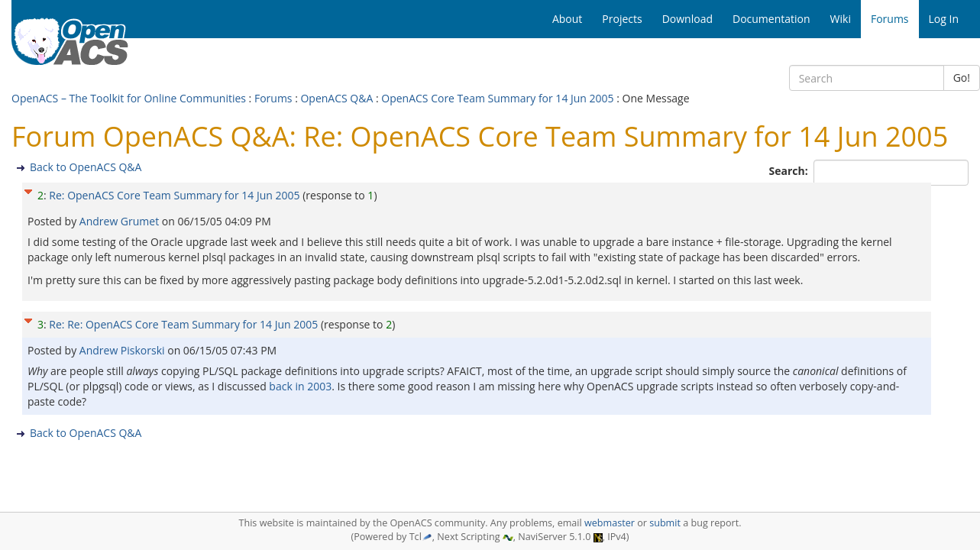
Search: (790, 171)
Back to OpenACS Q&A (86, 167)
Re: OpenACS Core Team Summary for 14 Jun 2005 (174, 195)
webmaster (610, 523)
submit (665, 523)
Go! (962, 78)
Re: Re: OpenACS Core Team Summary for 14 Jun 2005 (183, 324)
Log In (944, 19)
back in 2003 (300, 386)
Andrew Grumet (121, 221)
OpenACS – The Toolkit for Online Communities (129, 98)
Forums (273, 98)
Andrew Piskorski (123, 350)
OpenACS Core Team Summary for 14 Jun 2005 (497, 98)
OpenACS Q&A (336, 98)
